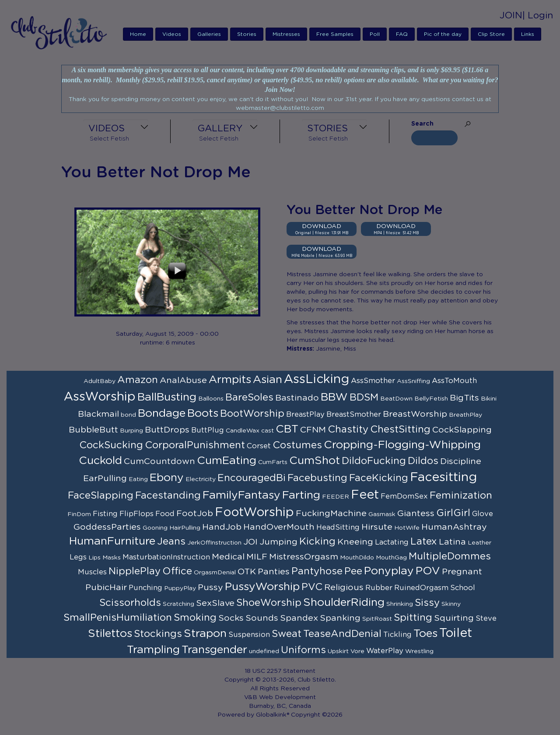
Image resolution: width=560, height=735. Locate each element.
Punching (145, 588)
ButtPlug (208, 430)
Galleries (209, 34)
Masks (112, 558)
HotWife (407, 528)
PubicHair (106, 587)
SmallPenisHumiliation (118, 618)
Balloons (211, 399)
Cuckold (100, 461)
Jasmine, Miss (336, 349)
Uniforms (303, 650)
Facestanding (168, 496)
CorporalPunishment (195, 445)
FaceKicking (379, 478)
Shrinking (400, 604)
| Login (538, 16)
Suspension (249, 635)
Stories (247, 34)
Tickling (397, 635)
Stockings (158, 634)
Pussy (210, 587)
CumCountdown (159, 461)
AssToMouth (454, 381)
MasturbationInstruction (166, 557)
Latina (452, 542)
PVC (312, 587)
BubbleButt (93, 430)
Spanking (340, 618)
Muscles (92, 572)
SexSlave (215, 603)
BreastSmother (354, 415)
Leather (479, 543)
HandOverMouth (279, 527)
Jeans (171, 542)
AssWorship (100, 397)
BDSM (364, 397)
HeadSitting (338, 528)
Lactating (392, 542)
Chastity (348, 429)
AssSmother (373, 381)
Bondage (162, 413)
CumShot (315, 461)
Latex (424, 542)
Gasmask (382, 514)
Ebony (167, 478)
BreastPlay (305, 415)
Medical (228, 557)
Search (422, 124)
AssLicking (317, 380)
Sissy (427, 603)
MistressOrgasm (304, 557)
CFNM (313, 430)
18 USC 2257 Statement (280, 671)
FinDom (79, 514)
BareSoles (249, 397)
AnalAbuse (183, 380)
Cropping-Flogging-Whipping (402, 445)
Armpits (230, 380)
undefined (264, 651)
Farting (301, 495)
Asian (268, 380)
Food (165, 514)
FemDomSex (404, 496)
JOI (250, 542)
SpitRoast (377, 619)
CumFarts (273, 462)
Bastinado (297, 398)
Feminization (461, 496)
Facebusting (317, 478)
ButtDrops (167, 430)
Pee (353, 571)
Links (528, 34)
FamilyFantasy (241, 495)
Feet (365, 495)
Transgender (214, 650)
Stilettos (110, 634)
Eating (138, 479)
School (463, 588)
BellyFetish (431, 399)
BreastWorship (415, 414)
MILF (257, 557)
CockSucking (111, 445)
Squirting (454, 618)
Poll (375, 34)
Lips (94, 558)
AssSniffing (413, 381)
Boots (203, 413)
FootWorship (254, 513)
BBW (334, 397)
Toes (425, 634)
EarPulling (105, 478)
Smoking (195, 618)
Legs (78, 557)
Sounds (262, 618)
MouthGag (391, 558)
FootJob (195, 513)
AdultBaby (100, 381)
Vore (357, 651)
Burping (131, 431)
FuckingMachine (331, 513)
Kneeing (355, 542)
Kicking (317, 542)
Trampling (153, 650)
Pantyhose (317, 571)
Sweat (287, 634)
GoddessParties (107, 527)
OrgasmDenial (215, 573)
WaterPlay (385, 651)
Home (138, 34)
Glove (483, 514)
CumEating (227, 461)
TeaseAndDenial (342, 634)
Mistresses (286, 34)
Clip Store (491, 34)
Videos (172, 34)
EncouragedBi (252, 478)
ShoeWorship (269, 603)
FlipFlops (136, 514)
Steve (486, 619)
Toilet (456, 633)
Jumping (278, 542)
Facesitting (443, 478)
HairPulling (185, 528)
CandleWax (243, 431)
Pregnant (462, 572)
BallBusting (167, 397)
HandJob (222, 527)
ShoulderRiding (344, 603)
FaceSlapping (101, 496)
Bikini (489, 399)
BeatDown (396, 399)
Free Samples (335, 34)
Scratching (178, 604)
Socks (231, 618)
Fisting (105, 514)
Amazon (138, 380)
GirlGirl (453, 513)
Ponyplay (389, 571)
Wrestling (419, 651)
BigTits (464, 398)
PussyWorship (262, 587)
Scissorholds (130, 603)
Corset (259, 446)
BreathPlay (465, 415)
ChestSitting (400, 429)
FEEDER (336, 497)
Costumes (297, 445)
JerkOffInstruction (214, 543)
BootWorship (252, 414)
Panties (274, 572)
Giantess (416, 513)
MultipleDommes (450, 556)
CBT (287, 429)
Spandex (299, 618)
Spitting (413, 618)
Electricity (201, 479)
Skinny (451, 604)
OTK (247, 572)
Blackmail (98, 414)
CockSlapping (462, 430)
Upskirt (338, 651)
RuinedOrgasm (421, 588)
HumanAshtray (454, 527)
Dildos (423, 461)
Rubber (379, 588)
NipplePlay (135, 571)
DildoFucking (374, 461)
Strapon (205, 634)
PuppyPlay (180, 588)
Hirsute (377, 527)
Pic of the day (443, 34)
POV (428, 571)
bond (128, 415)
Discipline (461, 461)
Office (177, 571)
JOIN (511, 16)
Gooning (155, 528)
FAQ (402, 34)
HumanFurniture (112, 541)
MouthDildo (357, 558)
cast (268, 431)
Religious (344, 587)
